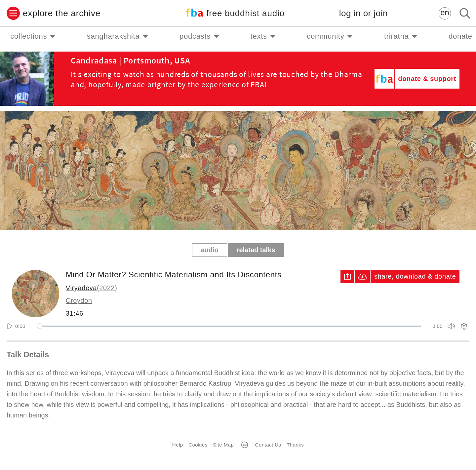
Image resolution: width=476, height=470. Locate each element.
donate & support (427, 79)
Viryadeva (81, 288)
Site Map (223, 445)
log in (363, 13)
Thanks (295, 445)
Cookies (198, 445)
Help (178, 445)
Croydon (79, 300)
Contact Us (268, 445)
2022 (107, 288)
